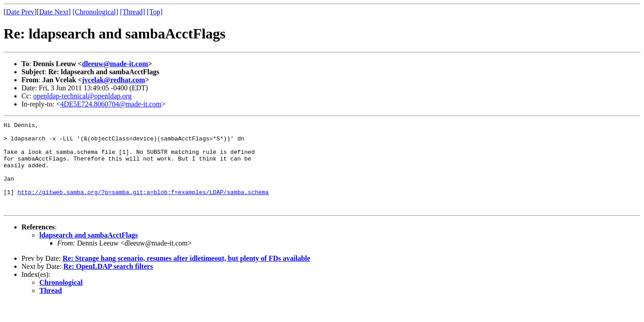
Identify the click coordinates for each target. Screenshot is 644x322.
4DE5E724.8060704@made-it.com (111, 104)
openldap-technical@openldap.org (82, 96)
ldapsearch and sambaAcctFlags (89, 252)
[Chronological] (95, 12)
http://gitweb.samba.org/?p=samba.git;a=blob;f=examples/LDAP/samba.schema (143, 207)
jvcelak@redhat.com (113, 80)
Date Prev (20, 12)
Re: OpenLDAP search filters (108, 284)
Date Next (54, 12)
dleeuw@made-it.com (115, 64)
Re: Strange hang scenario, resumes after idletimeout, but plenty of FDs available (186, 276)
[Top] (155, 12)
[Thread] (132, 12)
